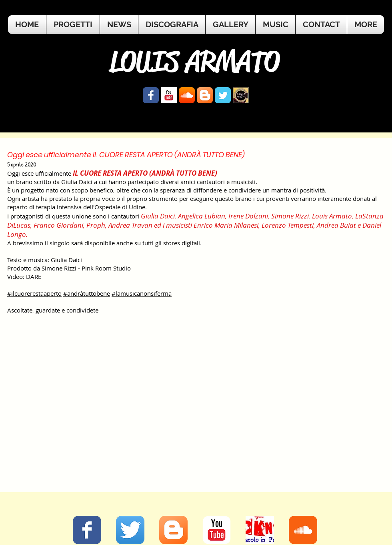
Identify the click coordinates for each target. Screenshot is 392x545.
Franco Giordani (58, 225)
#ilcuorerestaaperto (34, 293)
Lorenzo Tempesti (288, 225)
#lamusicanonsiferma (142, 293)
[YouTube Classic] (217, 530)
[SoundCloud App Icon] (187, 95)
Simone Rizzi (290, 216)
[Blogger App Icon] (205, 95)
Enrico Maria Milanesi (226, 225)
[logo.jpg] (241, 95)
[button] (366, 25)
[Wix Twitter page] (223, 95)
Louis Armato (332, 216)
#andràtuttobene (87, 293)
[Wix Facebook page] (151, 95)
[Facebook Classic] (87, 530)
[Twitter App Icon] (130, 530)
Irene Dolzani (248, 216)
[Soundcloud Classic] (303, 530)
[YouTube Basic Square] (169, 95)
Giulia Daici (158, 216)
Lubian (215, 216)
